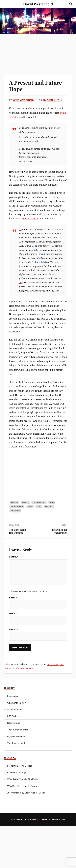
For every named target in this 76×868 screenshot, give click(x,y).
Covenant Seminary (17, 703)
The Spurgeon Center (18, 730)
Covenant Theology (17, 772)
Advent (15, 502)
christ (25, 502)
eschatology (39, 502)
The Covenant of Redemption (18, 531)
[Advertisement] (38, 50)
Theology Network (16, 743)
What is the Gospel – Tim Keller (23, 779)
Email (13, 614)
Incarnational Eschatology (59, 531)
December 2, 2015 (52, 100)
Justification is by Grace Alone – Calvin (26, 793)
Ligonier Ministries (16, 736)
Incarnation (17, 506)
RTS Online (13, 716)
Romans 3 (16, 511)
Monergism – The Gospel (19, 766)
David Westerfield (38, 4)
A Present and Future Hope (35, 86)
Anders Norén (58, 819)
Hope (52, 502)
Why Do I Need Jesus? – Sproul (22, 786)
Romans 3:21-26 (30, 219)
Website (14, 630)
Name (13, 598)
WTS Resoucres (15, 709)
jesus (30, 506)
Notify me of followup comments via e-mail (31, 591)
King (39, 506)
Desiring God (14, 723)
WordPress (30, 819)
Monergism (13, 696)
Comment (15, 557)
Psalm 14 (49, 506)
